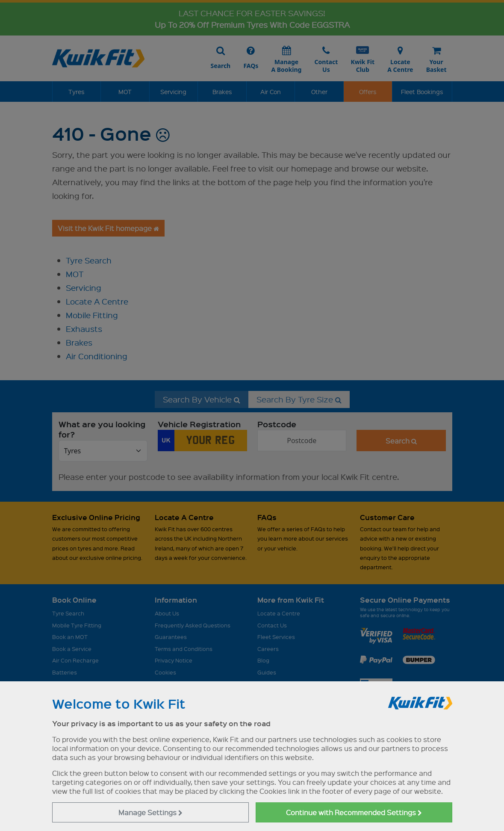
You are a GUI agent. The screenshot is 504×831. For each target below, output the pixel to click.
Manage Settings (150, 812)
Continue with (354, 812)
